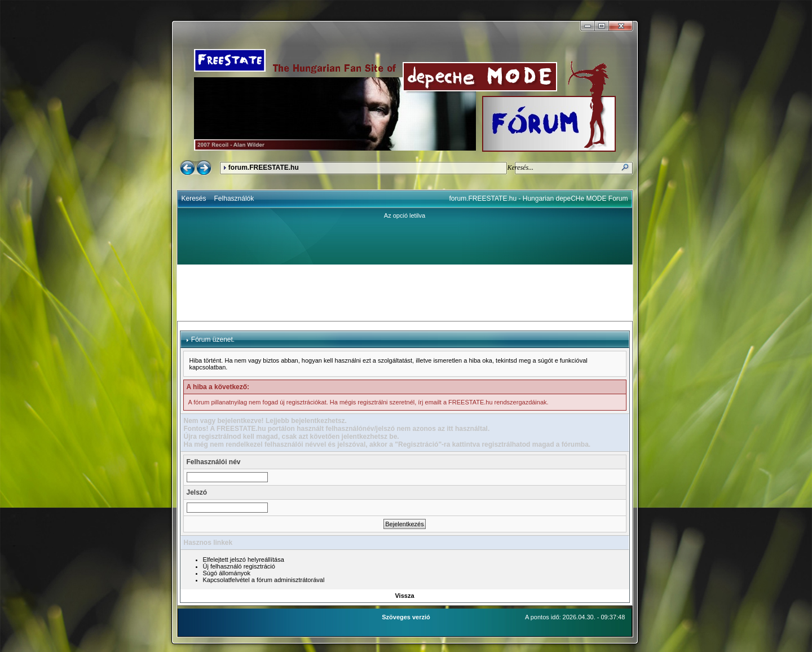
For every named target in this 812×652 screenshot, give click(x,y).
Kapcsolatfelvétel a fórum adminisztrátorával (264, 580)
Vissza (404, 596)
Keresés (194, 199)
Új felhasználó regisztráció (239, 566)
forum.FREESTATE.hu (264, 168)
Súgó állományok (227, 573)
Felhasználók (234, 199)
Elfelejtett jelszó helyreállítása (244, 560)
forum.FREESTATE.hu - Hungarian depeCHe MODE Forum (539, 199)
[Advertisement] (405, 293)
